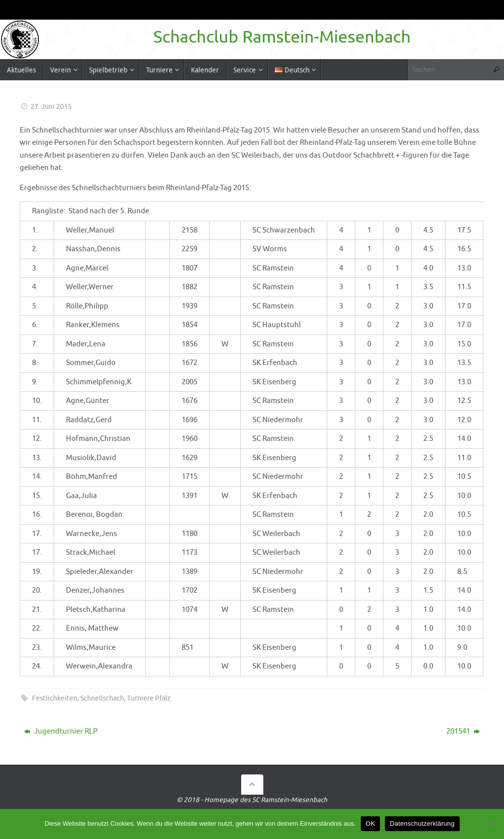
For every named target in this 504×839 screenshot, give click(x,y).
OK (370, 823)
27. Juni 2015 (51, 107)
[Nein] (492, 824)
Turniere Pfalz (149, 698)
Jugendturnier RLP (61, 731)
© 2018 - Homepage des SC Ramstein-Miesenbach (252, 800)
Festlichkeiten (55, 698)
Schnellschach (102, 698)
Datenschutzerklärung (422, 823)
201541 (463, 731)
